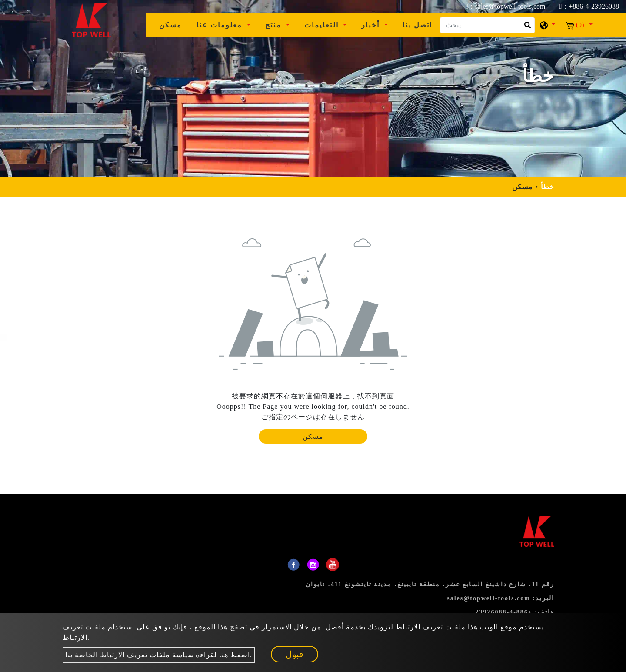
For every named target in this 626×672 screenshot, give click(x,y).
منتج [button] (275, 25)
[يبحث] (487, 25)
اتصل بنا (417, 25)
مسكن (174, 24)
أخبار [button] (372, 25)
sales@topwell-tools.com (489, 598)
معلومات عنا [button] (221, 25)
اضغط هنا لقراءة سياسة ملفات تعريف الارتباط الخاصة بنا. (159, 655)
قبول (295, 654)
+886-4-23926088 (504, 612)
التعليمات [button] (323, 25)
